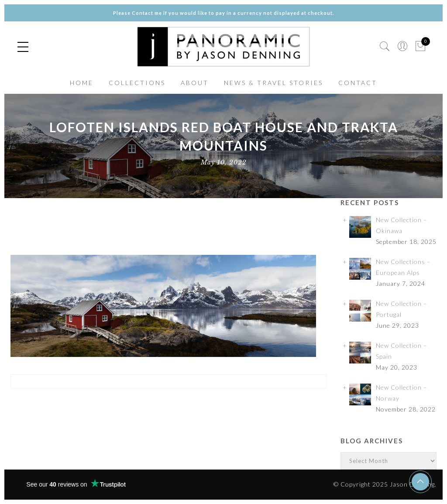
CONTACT (358, 83)
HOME (82, 83)
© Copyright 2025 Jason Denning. (385, 484)
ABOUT (195, 83)
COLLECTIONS (137, 83)
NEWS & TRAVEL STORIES (273, 83)
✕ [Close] (437, 252)
